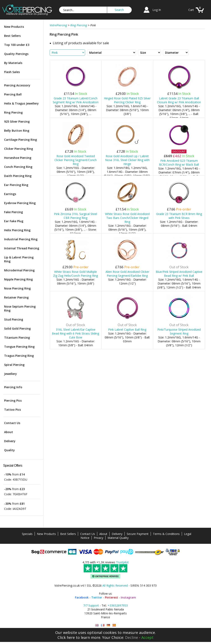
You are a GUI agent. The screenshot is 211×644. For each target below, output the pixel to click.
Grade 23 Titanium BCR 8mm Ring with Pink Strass (179, 216)
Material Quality (118, 538)
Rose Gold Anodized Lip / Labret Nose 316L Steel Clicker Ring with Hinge (127, 160)
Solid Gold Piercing (17, 328)
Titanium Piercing (17, 338)
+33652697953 (118, 605)
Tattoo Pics (12, 410)
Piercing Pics (13, 400)
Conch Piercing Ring (18, 167)
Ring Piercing (13, 112)
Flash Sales (12, 72)
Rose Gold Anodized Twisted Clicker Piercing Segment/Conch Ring (76, 160)
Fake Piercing (13, 212)
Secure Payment (138, 534)
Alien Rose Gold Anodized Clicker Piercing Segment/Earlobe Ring (127, 274)
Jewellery (11, 374)
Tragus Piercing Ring (19, 356)
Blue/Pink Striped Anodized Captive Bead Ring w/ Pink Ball (179, 274)
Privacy (98, 538)
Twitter (97, 597)
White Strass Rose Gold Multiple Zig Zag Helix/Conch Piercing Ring (76, 274)
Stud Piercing (14, 319)
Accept (147, 637)
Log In (157, 10)
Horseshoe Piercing (18, 158)
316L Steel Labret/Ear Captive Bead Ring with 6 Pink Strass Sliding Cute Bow (76, 333)
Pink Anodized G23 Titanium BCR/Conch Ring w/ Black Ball (179, 163)
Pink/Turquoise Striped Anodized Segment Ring (179, 331)
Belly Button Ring (17, 131)
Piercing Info (13, 387)
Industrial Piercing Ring (21, 239)
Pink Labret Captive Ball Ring (127, 330)
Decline (132, 637)
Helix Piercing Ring (17, 230)
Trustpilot (122, 562)
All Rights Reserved (115, 585)
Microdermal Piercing (19, 270)
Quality (9, 450)
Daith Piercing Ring (18, 176)
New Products (14, 27)
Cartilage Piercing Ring (21, 140)
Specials (27, 534)
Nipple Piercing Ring (18, 279)
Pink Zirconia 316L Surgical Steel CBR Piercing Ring (76, 216)
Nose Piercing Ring (17, 288)
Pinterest (111, 597)
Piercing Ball (13, 94)
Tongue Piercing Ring (19, 347)
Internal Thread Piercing (22, 248)
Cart (191, 10)
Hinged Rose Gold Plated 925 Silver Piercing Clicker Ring (127, 100)
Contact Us (12, 423)
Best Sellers (12, 36)
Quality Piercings (16, 54)
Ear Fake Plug (14, 221)
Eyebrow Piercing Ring (20, 203)
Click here (66, 637)
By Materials (13, 63)
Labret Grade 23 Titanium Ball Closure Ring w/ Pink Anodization (179, 100)
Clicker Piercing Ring (19, 149)
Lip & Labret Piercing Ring (19, 259)
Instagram (128, 597)
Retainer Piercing (16, 297)
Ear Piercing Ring (16, 185)
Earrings (10, 194)
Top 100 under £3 (17, 45)
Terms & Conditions (166, 534)
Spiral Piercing (14, 365)
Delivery (10, 441)
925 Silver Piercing (17, 121)
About (9, 432)
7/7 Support (91, 605)
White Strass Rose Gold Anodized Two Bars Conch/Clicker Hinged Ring (127, 218)
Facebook (82, 597)
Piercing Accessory (17, 85)
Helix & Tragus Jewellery (21, 103)
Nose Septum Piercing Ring (20, 308)
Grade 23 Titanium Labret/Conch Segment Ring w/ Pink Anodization (76, 100)
